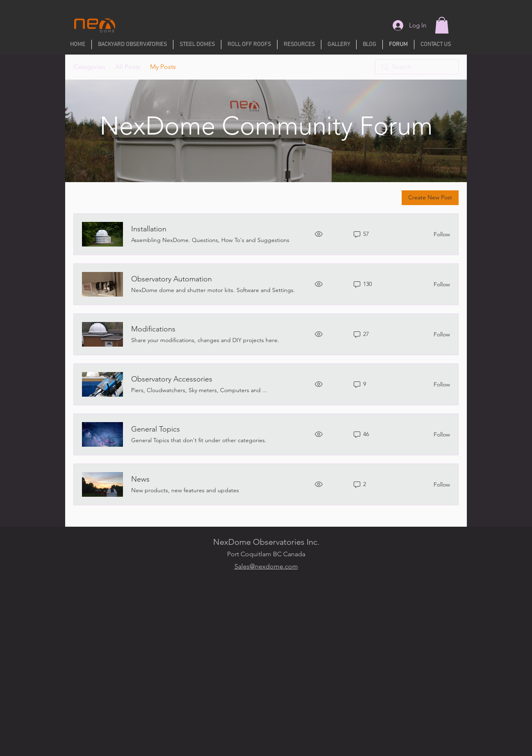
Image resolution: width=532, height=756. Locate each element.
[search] (417, 67)
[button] (442, 25)
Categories (89, 67)
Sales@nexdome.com (266, 566)
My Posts (163, 67)
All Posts (128, 67)
